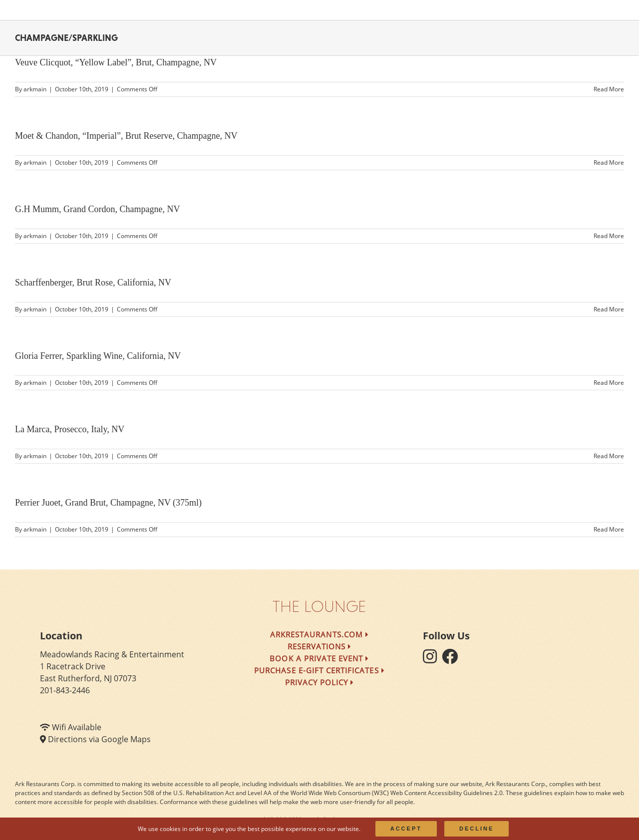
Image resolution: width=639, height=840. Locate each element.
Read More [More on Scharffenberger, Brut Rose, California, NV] (609, 309)
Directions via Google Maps (99, 739)
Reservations (320, 646)
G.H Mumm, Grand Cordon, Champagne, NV (97, 209)
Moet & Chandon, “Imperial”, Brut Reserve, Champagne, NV (126, 136)
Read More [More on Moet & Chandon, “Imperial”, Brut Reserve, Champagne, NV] (609, 162)
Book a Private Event (319, 658)
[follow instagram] (432, 659)
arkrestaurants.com (319, 634)
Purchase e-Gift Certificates (319, 670)
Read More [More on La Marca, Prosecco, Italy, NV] (609, 456)
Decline (477, 829)
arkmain (35, 89)
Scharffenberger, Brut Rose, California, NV (93, 282)
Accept (406, 829)
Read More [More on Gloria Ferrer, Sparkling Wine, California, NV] (609, 383)
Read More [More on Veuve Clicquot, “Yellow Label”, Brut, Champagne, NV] (609, 89)
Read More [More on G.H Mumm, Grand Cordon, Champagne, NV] (609, 236)
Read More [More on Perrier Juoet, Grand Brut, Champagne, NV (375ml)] (609, 529)
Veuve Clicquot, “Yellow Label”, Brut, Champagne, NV (116, 62)
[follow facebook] (452, 659)
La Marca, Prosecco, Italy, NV (70, 429)
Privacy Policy (320, 682)
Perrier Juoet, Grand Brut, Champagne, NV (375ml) (108, 503)
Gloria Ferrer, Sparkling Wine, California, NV (98, 356)
